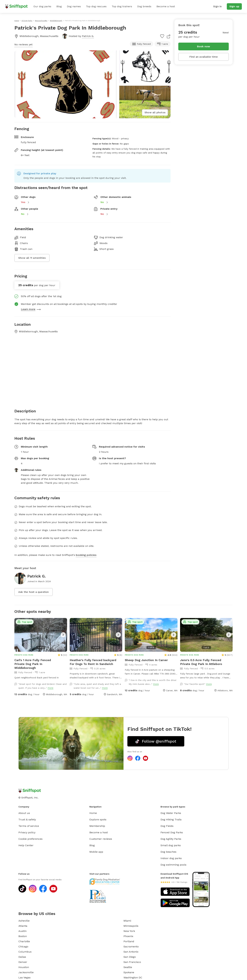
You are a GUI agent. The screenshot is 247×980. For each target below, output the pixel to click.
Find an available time (204, 57)
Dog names (74, 6)
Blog (59, 6)
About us (24, 813)
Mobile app (96, 852)
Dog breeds (144, 6)
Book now (204, 46)
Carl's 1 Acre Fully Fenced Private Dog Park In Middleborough (33, 664)
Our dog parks (42, 6)
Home (93, 813)
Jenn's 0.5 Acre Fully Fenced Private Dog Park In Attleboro (201, 662)
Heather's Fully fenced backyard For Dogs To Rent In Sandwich (93, 662)
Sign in (217, 6)
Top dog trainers (122, 6)
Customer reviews (101, 839)
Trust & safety (27, 819)
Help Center (26, 845)
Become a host (166, 6)
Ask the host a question (34, 592)
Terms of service (29, 826)
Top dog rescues (96, 6)
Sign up (234, 6)
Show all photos (155, 112)
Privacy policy (27, 832)
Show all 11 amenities (32, 258)
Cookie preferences (30, 839)
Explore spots (98, 819)
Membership (97, 826)
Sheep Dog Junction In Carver (146, 660)
